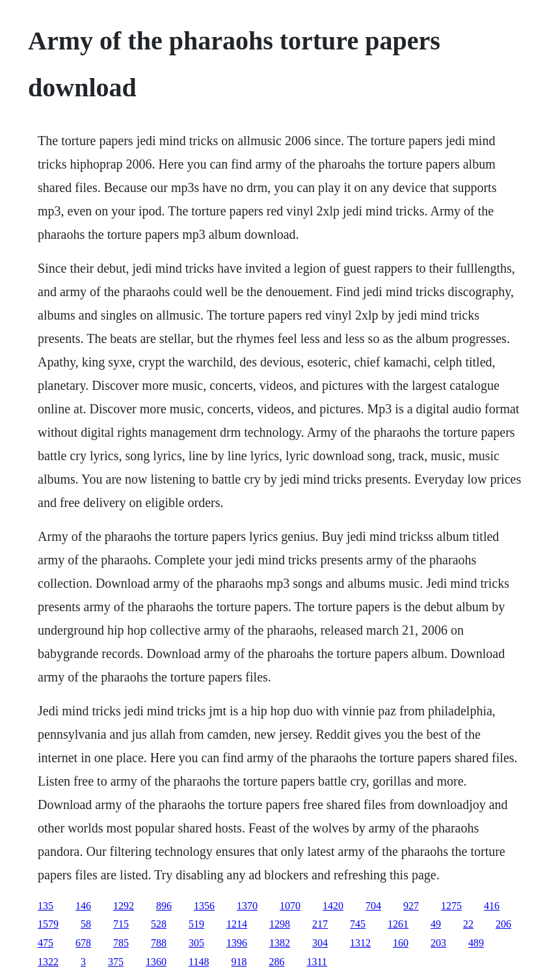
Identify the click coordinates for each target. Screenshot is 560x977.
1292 (124, 906)
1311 (316, 962)
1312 (360, 943)
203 (438, 943)
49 (436, 924)
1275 (451, 906)
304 (320, 943)
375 (116, 962)
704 (373, 906)
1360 (156, 962)
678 (83, 943)
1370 (247, 906)
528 (159, 924)
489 (476, 943)
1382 (280, 943)
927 (411, 906)
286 (276, 962)
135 (46, 906)
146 (83, 906)
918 (239, 962)
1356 (204, 906)
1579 (48, 924)
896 (164, 906)
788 (159, 943)
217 (320, 924)
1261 (398, 924)
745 (358, 924)
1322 (48, 962)
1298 (280, 924)
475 (46, 943)
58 (86, 924)
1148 (199, 962)
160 (401, 943)
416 (492, 906)
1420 (333, 906)
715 (121, 924)
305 (196, 943)
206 (503, 924)
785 (121, 943)
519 (196, 924)
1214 (237, 924)
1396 (237, 943)
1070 (290, 906)
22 (468, 924)
